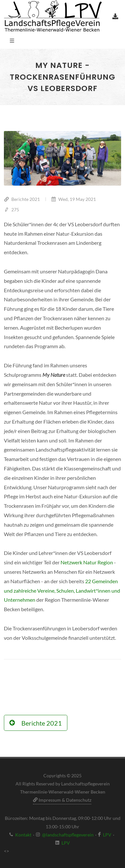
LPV (107, 835)
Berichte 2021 (22, 199)
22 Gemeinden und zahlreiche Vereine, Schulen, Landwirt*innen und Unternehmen (62, 591)
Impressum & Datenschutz (62, 800)
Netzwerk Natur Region (87, 562)
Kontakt (23, 835)
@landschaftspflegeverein (68, 835)
